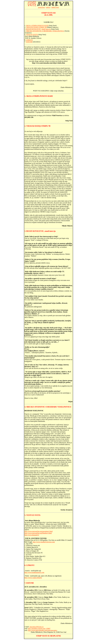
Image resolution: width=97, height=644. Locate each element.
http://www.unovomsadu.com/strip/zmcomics (43, 630)
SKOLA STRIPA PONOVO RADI (37, 26)
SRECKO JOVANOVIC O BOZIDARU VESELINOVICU (45, 31)
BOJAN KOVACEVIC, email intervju (38, 29)
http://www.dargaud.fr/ (32, 535)
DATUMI (29, 42)
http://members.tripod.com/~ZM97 (39, 629)
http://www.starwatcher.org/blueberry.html (38, 533)
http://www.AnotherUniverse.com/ (44, 542)
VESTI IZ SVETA (32, 35)
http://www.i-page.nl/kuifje (33, 578)
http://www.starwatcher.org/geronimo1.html (39, 531)
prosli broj (41, 7)
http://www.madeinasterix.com (34, 572)
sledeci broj (55, 7)
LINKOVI (29, 40)
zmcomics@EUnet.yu (36, 627)
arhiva (48, 7)
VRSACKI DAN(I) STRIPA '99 (36, 27)
